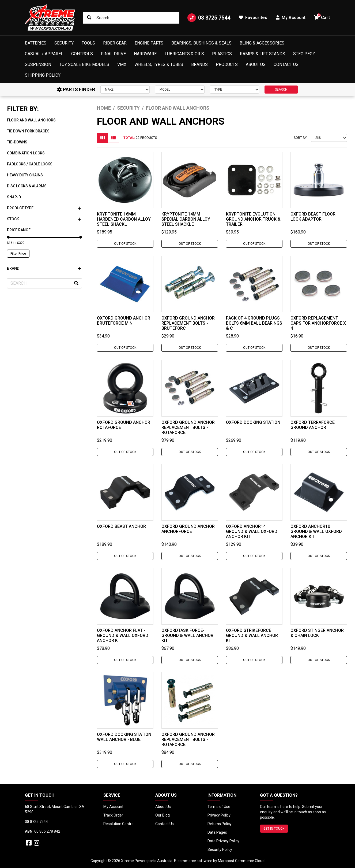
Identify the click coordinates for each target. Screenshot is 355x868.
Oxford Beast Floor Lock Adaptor (313, 217)
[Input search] (131, 18)
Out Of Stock (125, 244)
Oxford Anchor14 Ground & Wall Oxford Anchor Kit (252, 531)
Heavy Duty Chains (25, 175)
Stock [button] (44, 219)
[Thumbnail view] (103, 138)
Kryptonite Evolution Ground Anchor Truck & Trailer (253, 219)
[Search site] (89, 18)
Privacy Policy (219, 815)
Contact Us (286, 64)
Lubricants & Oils (184, 54)
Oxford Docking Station (253, 422)
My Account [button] (291, 18)
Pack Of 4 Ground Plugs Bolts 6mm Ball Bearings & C (254, 323)
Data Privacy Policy (223, 841)
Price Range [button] (19, 230)
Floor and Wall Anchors (31, 120)
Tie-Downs (17, 142)
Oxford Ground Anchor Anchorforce (188, 529)
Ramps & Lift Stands (263, 54)
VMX (122, 64)
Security (64, 43)
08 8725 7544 (209, 18)
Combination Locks (26, 153)
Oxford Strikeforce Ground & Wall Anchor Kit (252, 635)
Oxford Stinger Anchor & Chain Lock (317, 633)
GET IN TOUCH (274, 829)
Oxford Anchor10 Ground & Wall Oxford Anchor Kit (316, 531)
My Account (113, 807)
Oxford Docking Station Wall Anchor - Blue (124, 737)
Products (227, 64)
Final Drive (113, 54)
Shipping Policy (43, 75)
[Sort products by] (329, 138)
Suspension (38, 64)
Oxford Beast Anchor (121, 526)
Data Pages (217, 832)
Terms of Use (219, 807)
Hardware (145, 54)
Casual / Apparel (44, 54)
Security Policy (220, 850)
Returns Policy (220, 824)
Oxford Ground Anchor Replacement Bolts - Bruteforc (188, 323)
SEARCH (281, 90)
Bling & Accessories (262, 43)
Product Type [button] (44, 208)
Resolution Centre (118, 824)
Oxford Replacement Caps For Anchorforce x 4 (318, 323)
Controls (82, 54)
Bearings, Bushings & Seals (201, 43)
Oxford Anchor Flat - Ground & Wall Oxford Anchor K (123, 635)
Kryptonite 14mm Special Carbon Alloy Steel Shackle (186, 219)
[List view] (114, 138)
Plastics (222, 54)
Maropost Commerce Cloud (241, 861)
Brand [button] (44, 268)
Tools (88, 43)
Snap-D (14, 197)
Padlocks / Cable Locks (30, 164)
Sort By (300, 138)
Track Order (113, 815)
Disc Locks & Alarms (27, 186)
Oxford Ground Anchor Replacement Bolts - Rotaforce (188, 427)
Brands (199, 64)
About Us (256, 64)
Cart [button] (322, 17)
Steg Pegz (304, 54)
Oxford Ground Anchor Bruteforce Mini (124, 321)
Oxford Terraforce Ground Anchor (313, 425)
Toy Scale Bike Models (84, 64)
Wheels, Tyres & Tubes (159, 64)
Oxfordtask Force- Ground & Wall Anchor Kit (187, 635)
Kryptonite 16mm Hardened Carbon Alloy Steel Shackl (124, 219)
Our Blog (163, 815)
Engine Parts (149, 43)
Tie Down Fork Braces (28, 131)
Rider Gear (115, 43)
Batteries (36, 43)
